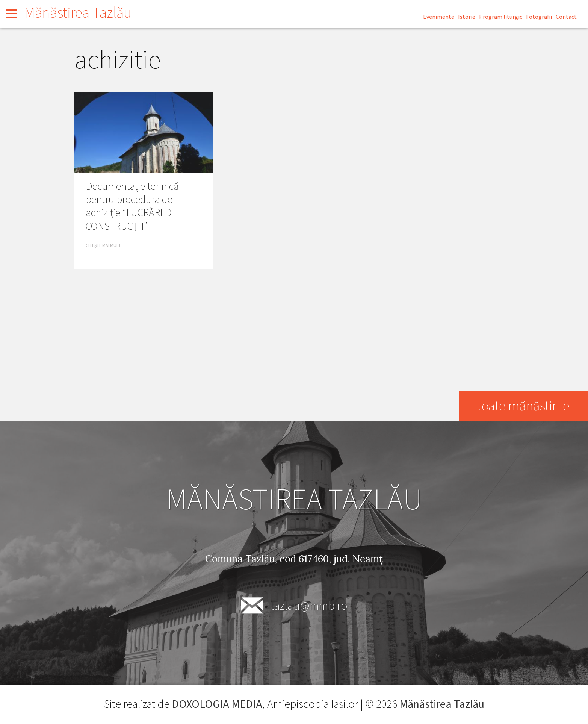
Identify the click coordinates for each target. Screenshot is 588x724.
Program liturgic (501, 17)
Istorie (467, 17)
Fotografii (539, 17)
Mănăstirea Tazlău (78, 13)
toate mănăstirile (523, 406)
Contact (566, 17)
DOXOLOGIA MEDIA (217, 704)
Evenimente (439, 17)
